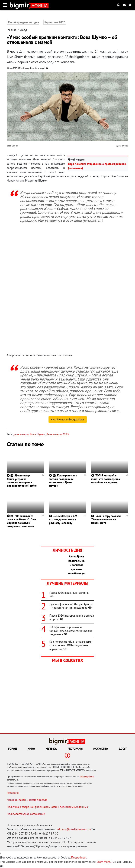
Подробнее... (79, 857)
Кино (31, 749)
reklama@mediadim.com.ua (74, 829)
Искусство (101, 749)
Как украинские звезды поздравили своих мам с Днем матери (63, 480)
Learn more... (104, 862)
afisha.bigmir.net (87, 777)
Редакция (13, 793)
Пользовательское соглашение (26, 814)
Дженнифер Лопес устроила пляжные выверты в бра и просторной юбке (22, 480)
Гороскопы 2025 (55, 22)
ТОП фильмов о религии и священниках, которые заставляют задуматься (71, 631)
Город (13, 749)
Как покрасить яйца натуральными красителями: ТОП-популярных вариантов (71, 645)
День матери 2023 (57, 434)
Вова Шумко (37, 434)
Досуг (24, 30)
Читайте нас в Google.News (68, 419)
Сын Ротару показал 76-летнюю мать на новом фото (106, 519)
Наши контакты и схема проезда (27, 800)
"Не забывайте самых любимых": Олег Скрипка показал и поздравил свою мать (21, 521)
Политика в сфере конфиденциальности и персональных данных (47, 807)
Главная (12, 30)
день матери (21, 434)
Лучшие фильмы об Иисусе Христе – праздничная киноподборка (71, 606)
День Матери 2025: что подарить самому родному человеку (64, 519)
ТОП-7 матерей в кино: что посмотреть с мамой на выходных (106, 479)
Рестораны (75, 749)
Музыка (51, 749)
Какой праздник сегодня (23, 22)
